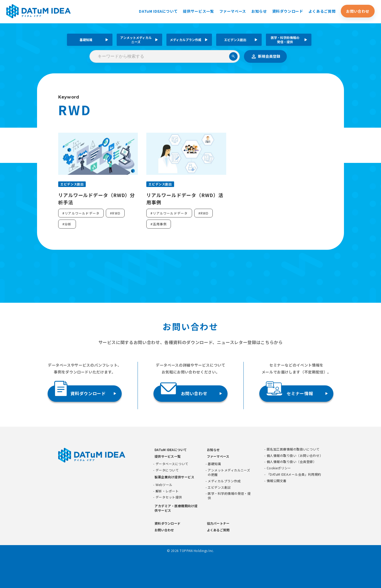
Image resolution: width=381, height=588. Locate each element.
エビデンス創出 (235, 40)
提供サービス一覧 (198, 11)
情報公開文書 (277, 481)
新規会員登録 (265, 56)
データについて (167, 470)
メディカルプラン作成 (186, 40)
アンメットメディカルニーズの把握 (229, 473)
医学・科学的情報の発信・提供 (285, 40)
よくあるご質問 (322, 11)
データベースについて (172, 464)
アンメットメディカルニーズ (136, 40)
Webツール (164, 485)
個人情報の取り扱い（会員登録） (291, 462)
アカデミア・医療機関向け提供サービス (176, 508)
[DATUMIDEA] (40, 12)
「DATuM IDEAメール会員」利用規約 (294, 474)
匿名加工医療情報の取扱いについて (293, 449)
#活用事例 (159, 224)
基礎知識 (86, 40)
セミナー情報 (289, 391)
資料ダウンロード (288, 11)
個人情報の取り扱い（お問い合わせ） (295, 456)
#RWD (115, 213)
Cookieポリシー (279, 468)
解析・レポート (167, 491)
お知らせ (259, 11)
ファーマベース (233, 11)
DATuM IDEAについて (158, 11)
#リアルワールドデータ (81, 213)
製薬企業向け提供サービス (174, 477)
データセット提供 (169, 497)
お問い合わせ (358, 11)
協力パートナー (218, 523)
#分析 (67, 224)
